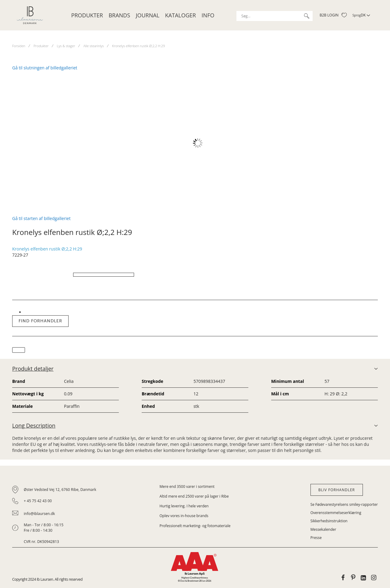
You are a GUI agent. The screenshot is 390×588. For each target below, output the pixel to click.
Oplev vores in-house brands (184, 516)
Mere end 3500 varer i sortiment (187, 487)
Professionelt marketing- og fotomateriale (195, 526)
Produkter (87, 15)
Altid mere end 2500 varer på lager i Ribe (194, 496)
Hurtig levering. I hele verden (184, 506)
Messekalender (323, 529)
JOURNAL (148, 15)
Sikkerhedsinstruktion (329, 521)
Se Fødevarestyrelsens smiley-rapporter (344, 504)
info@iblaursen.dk (39, 514)
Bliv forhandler (337, 490)
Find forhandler (40, 321)
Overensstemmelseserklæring (336, 513)
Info (208, 15)
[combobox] (275, 16)
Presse (316, 538)
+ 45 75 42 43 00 (38, 501)
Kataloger (181, 15)
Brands (119, 15)
